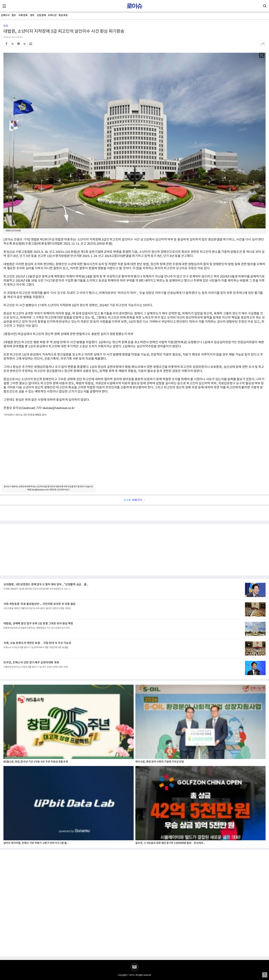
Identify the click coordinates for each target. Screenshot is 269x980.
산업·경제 (41, 15)
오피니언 (52, 15)
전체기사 (5, 15)
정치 (32, 15)
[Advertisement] (134, 453)
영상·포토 (63, 15)
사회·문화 (23, 15)
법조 (14, 15)
